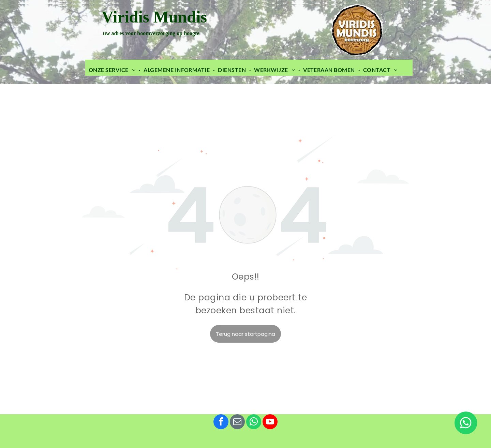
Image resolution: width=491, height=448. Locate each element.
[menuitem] (113, 70)
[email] (237, 423)
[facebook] (221, 423)
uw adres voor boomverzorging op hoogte (151, 33)
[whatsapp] (254, 423)
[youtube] (270, 423)
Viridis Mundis (154, 17)
